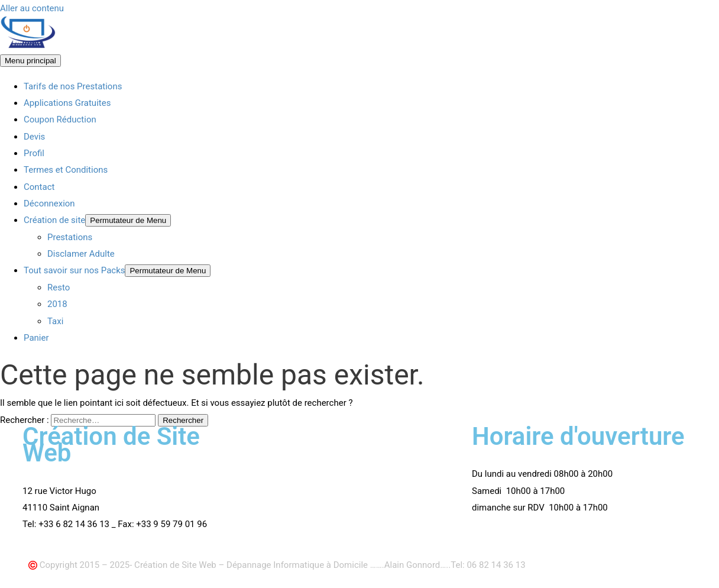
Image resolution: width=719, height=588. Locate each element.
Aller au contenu (32, 8)
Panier (36, 338)
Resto (59, 287)
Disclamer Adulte (81, 254)
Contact (39, 187)
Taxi (55, 321)
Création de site (54, 220)
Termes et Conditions (66, 170)
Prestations (70, 237)
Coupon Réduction (60, 119)
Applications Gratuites (67, 103)
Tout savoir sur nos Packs (74, 270)
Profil (34, 153)
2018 (57, 304)
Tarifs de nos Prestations (73, 86)
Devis (34, 137)
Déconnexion (49, 203)
